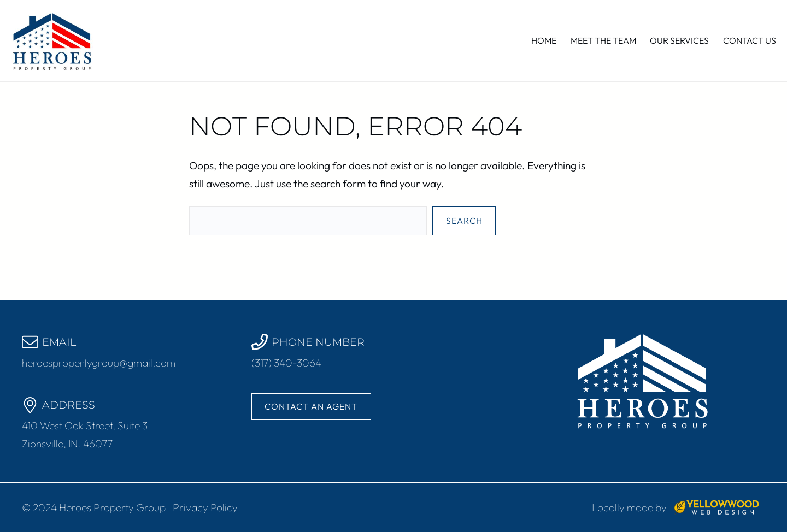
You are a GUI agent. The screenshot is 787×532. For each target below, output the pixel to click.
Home (544, 40)
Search (464, 221)
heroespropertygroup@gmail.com (99, 363)
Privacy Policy (205, 507)
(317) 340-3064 (286, 363)
